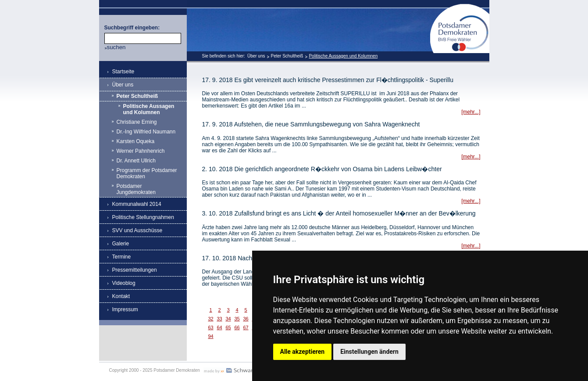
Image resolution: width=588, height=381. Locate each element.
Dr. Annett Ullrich (136, 161)
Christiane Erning (137, 122)
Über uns (256, 56)
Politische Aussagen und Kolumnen (343, 56)
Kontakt (121, 296)
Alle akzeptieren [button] (303, 352)
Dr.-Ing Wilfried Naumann (146, 132)
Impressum (125, 309)
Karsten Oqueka (136, 141)
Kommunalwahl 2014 (137, 204)
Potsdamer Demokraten (460, 7)
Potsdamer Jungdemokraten (136, 189)
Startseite (123, 72)
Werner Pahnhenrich (141, 151)
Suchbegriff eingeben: (132, 28)
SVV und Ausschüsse (137, 230)
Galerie (121, 244)
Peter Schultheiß (287, 56)
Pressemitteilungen (135, 270)
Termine (122, 257)
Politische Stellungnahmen (143, 217)
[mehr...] (471, 112)
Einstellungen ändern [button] (369, 352)
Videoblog (124, 283)
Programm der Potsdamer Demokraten (147, 173)
